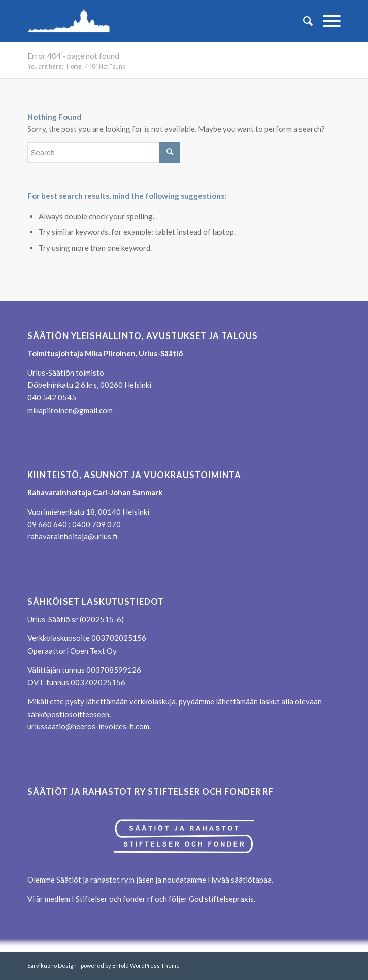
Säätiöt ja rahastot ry (92, 880)
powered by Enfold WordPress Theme (130, 966)
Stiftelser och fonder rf (114, 899)
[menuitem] (303, 21)
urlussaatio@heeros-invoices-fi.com (88, 726)
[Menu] (327, 21)
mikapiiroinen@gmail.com (70, 410)
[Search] (303, 21)
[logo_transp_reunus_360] (153, 21)
